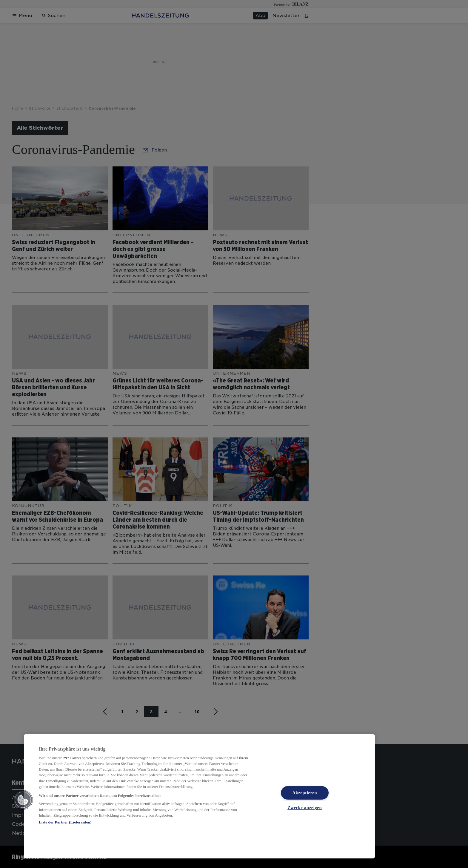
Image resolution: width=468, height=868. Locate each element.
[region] (199, 796)
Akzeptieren (305, 793)
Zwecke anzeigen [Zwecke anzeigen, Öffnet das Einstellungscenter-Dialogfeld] (305, 808)
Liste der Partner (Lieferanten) (65, 822)
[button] (23, 800)
